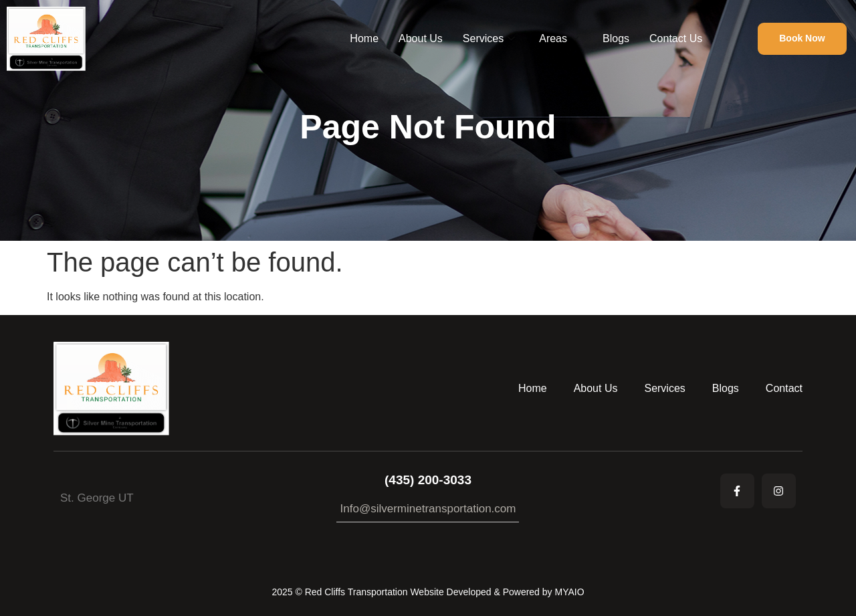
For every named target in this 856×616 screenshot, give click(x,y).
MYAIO (569, 592)
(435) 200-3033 (428, 480)
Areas (559, 39)
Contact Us (676, 38)
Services (489, 39)
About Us (421, 38)
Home (364, 38)
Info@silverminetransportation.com (428, 509)
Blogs (616, 38)
